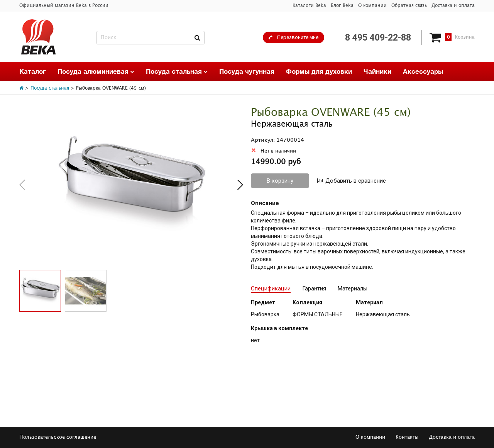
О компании (372, 6)
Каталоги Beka (309, 6)
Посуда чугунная (247, 71)
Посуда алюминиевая (96, 71)
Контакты (407, 437)
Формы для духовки (319, 71)
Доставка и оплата (453, 6)
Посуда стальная (177, 71)
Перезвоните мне (298, 37)
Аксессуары (423, 71)
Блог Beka (342, 6)
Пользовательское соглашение (58, 437)
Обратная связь (409, 6)
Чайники (377, 71)
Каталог (33, 71)
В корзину (280, 181)
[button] (240, 185)
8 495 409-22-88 (378, 38)
